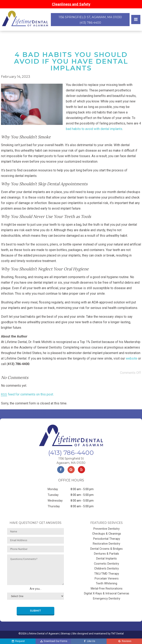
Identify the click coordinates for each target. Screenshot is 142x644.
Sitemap (66, 633)
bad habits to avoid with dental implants (94, 129)
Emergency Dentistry (107, 599)
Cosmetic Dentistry (106, 564)
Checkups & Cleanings (107, 534)
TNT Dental (117, 633)
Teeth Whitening (106, 583)
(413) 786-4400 (90, 23)
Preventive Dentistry (106, 529)
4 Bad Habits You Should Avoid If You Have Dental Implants (71, 61)
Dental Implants (106, 559)
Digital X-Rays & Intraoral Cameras (107, 593)
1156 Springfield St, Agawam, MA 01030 (90, 17)
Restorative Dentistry (106, 544)
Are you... (36, 589)
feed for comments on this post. (27, 394)
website (132, 358)
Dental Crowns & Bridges (106, 549)
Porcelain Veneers (107, 579)
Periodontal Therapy (107, 539)
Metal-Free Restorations (107, 589)
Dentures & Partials (106, 554)
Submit (35, 611)
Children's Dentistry (106, 569)
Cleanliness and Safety (71, 4)
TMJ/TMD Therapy (107, 574)
